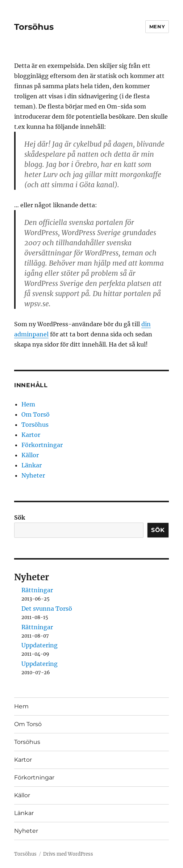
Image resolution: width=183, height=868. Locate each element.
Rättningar (37, 590)
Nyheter (33, 475)
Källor (30, 455)
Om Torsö (36, 414)
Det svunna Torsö (47, 609)
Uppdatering (39, 645)
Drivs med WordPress (68, 854)
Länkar (32, 465)
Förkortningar (42, 445)
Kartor (31, 435)
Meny (157, 26)
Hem (28, 404)
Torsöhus (34, 27)
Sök (20, 517)
